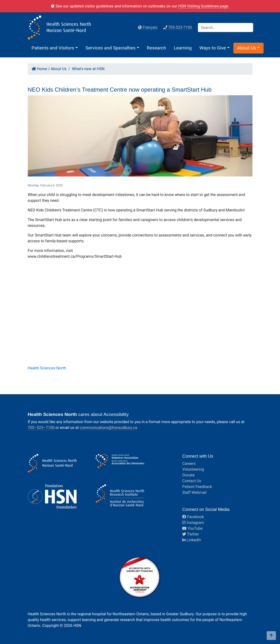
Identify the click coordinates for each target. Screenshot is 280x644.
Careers (189, 464)
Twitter (190, 534)
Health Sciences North (47, 368)
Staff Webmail (194, 492)
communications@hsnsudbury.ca (108, 428)
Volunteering (193, 469)
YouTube (192, 528)
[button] (55, 48)
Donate (188, 475)
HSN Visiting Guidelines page (203, 6)
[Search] (226, 27)
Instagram (193, 523)
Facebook (193, 517)
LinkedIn (192, 540)
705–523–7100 (41, 428)
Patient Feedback (197, 487)
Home (39, 69)
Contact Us (192, 481)
